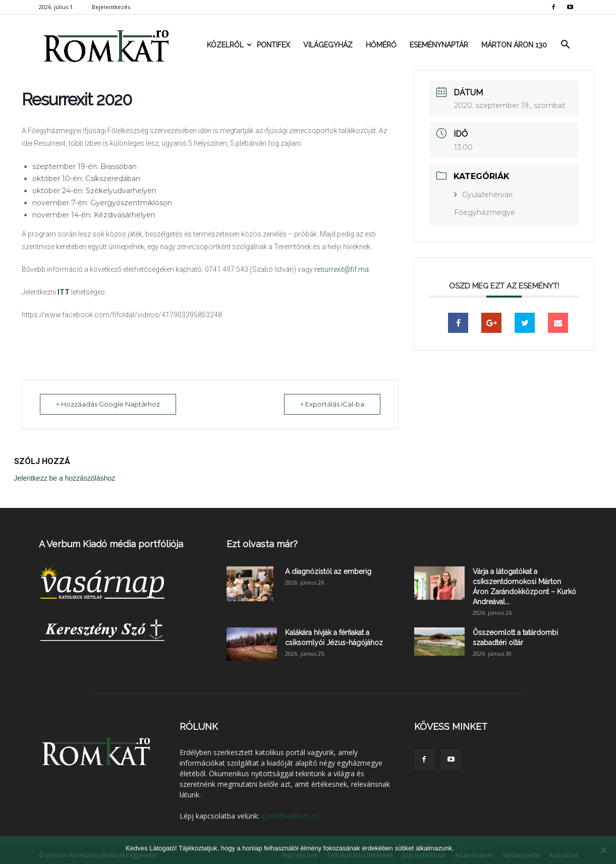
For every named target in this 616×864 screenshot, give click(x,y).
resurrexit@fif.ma (342, 269)
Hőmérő (381, 45)
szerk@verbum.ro (290, 815)
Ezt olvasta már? (262, 543)
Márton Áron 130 (514, 45)
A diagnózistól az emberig (328, 571)
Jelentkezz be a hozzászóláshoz (65, 478)
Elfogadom (475, 848)
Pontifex (273, 45)
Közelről (229, 45)
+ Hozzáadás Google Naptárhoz (109, 404)
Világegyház (328, 45)
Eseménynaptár (439, 45)
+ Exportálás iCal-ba (331, 404)
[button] (566, 45)
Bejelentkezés (111, 7)
